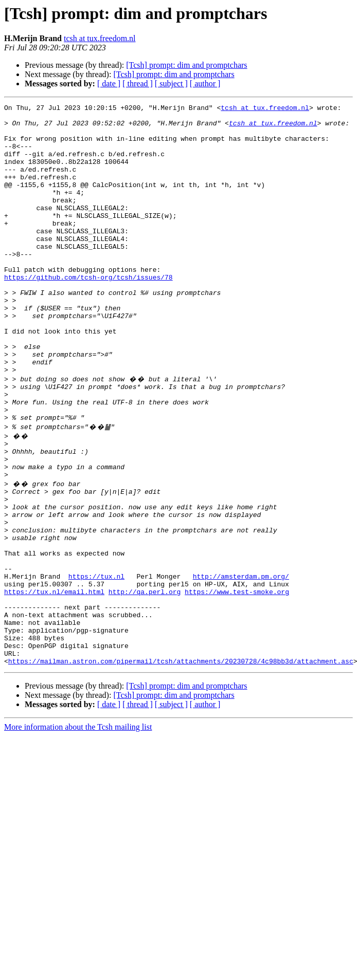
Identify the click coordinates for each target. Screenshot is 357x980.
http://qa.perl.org (145, 682)
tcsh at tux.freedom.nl (100, 38)
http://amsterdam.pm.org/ (241, 664)
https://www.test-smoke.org (237, 682)
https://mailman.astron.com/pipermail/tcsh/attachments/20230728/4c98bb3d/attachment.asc (181, 766)
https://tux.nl (96, 664)
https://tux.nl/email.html (54, 682)
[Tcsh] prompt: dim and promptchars (186, 65)
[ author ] (205, 84)
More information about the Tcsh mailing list (78, 832)
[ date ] (109, 84)
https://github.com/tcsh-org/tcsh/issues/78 (88, 312)
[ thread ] (138, 84)
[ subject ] (171, 84)
